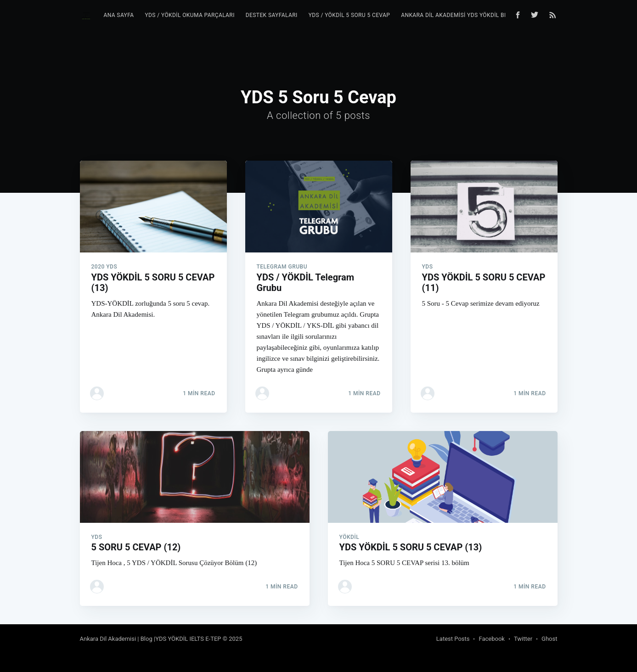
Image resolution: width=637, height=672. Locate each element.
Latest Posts (453, 639)
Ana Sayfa (118, 15)
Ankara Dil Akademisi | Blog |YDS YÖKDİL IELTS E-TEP (151, 639)
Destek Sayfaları (272, 15)
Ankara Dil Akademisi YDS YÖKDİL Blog (458, 15)
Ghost (549, 639)
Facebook (491, 639)
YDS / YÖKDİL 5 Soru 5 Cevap (350, 15)
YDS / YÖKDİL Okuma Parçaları (189, 15)
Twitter (523, 639)
